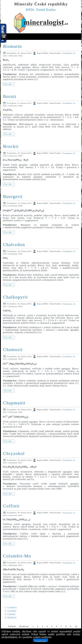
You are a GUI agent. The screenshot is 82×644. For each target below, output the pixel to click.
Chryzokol (14, 453)
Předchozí (24, 626)
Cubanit (11, 614)
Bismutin (12, 46)
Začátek (12, 626)
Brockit (11, 146)
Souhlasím (41, 641)
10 (76, 626)
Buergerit (13, 196)
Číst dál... (9, 84)
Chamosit (13, 350)
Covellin (12, 611)
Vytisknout (68, 53)
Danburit (12, 618)
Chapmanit (14, 403)
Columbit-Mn (17, 556)
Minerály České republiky (41, 4)
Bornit (10, 96)
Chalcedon (14, 245)
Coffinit (11, 506)
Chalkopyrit (15, 297)
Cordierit (12, 608)
